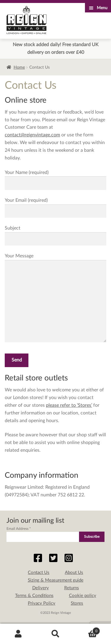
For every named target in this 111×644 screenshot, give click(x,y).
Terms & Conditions (34, 596)
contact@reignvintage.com (32, 135)
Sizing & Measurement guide (56, 580)
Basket (87, 630)
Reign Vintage (26, 20)
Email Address (19, 529)
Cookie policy (83, 596)
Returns (72, 588)
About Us (74, 573)
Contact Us (39, 573)
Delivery (41, 588)
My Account (18, 634)
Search (55, 634)
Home (19, 67)
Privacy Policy (42, 603)
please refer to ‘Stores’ (69, 405)
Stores (77, 603)
